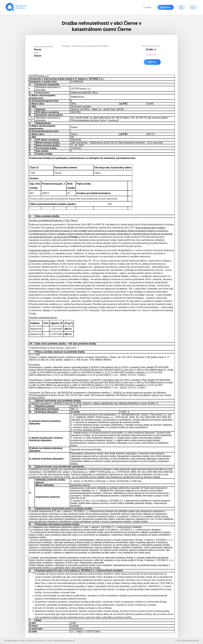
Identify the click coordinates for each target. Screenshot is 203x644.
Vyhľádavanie (193, 8)
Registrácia (166, 7)
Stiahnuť (152, 62)
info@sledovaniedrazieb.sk (64, 640)
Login (181, 8)
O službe (147, 7)
